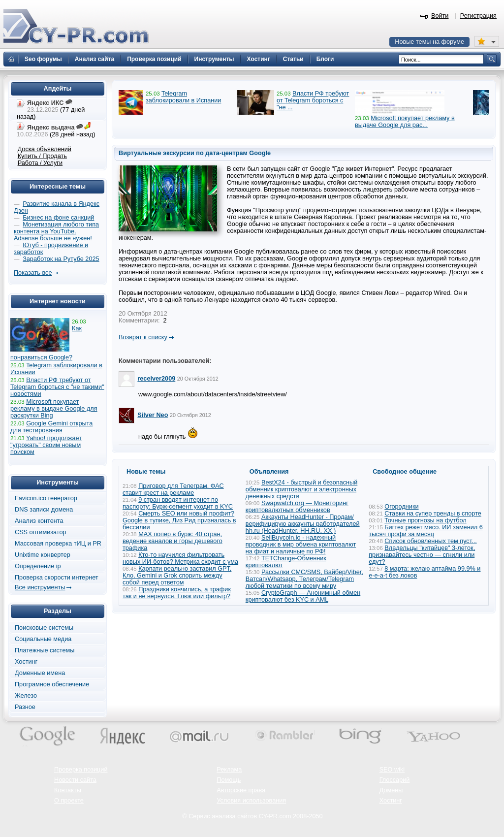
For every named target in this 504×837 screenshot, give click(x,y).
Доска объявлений (45, 149)
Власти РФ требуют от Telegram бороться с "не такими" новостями (57, 387)
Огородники (401, 507)
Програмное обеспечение (52, 684)
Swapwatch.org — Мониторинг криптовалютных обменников (297, 507)
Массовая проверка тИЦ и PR (58, 544)
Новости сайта (75, 780)
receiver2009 (156, 379)
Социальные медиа (43, 639)
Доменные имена (40, 673)
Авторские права (241, 790)
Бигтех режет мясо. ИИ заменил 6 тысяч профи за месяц (426, 531)
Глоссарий (395, 780)
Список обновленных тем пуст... (430, 541)
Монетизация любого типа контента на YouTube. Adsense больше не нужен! (56, 231)
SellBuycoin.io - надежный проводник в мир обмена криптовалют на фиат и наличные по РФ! (301, 545)
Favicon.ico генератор (46, 498)
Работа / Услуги (40, 163)
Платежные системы (45, 650)
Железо (26, 696)
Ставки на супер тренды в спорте (433, 514)
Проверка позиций (81, 770)
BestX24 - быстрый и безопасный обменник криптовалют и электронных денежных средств (301, 489)
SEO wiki (392, 770)
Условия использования (251, 801)
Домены (391, 790)
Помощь (229, 780)
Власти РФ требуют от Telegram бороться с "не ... (313, 100)
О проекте (69, 801)
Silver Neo (153, 415)
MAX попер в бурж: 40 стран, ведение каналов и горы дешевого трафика (173, 541)
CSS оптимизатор (41, 532)
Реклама (229, 770)
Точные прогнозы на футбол (425, 520)
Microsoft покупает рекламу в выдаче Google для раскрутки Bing (54, 409)
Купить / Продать (42, 156)
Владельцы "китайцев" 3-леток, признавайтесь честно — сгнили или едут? (422, 555)
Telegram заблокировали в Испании (183, 97)
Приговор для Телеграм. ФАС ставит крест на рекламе (173, 489)
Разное (25, 707)
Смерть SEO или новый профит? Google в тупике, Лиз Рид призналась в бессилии (179, 520)
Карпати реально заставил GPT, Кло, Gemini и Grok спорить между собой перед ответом (177, 576)
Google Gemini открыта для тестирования (51, 427)
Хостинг (26, 662)
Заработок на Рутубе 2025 (61, 259)
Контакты (68, 790)
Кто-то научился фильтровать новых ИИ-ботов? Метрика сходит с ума (180, 558)
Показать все (33, 273)
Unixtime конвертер (43, 555)
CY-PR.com (275, 816)
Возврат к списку (143, 337)
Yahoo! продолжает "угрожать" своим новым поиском (46, 445)
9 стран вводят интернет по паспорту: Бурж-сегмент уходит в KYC (178, 503)
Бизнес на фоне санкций (58, 218)
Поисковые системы (44, 628)
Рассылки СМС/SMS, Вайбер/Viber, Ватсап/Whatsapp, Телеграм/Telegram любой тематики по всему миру (304, 579)
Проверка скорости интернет (57, 578)
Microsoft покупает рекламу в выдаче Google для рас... (405, 122)
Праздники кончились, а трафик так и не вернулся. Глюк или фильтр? (177, 593)
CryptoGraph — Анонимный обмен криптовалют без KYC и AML (303, 596)
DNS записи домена (44, 510)
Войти (440, 16)
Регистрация (478, 16)
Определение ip (38, 566)
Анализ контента (39, 521)
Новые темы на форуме (429, 42)
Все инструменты (40, 587)
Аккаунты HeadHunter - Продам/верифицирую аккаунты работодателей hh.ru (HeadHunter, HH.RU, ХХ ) (303, 524)
